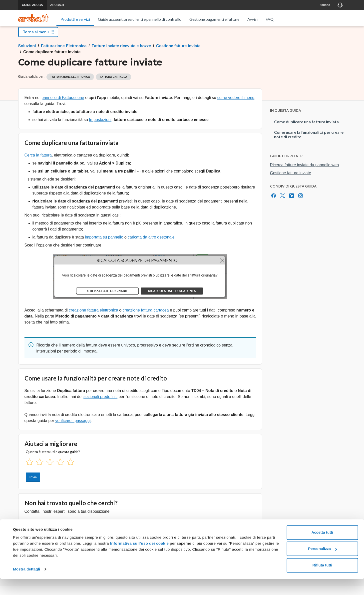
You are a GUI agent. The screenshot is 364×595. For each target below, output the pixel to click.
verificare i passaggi (73, 430)
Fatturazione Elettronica (64, 55)
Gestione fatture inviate (178, 55)
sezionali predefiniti (100, 406)
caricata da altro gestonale (151, 246)
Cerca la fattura (38, 164)
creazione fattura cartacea (146, 319)
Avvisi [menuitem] (252, 19)
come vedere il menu (236, 107)
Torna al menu (38, 41)
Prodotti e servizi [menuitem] (75, 19)
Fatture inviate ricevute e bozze (121, 55)
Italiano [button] (325, 5)
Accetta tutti (322, 548)
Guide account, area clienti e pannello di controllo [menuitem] (140, 19)
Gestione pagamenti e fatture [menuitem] (214, 19)
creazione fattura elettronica (93, 319)
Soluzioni (27, 55)
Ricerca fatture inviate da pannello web (305, 174)
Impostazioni (100, 129)
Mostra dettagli (26, 585)
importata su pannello (104, 246)
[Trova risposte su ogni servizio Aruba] (33, 18)
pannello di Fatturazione (63, 107)
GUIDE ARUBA (32, 5)
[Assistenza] (340, 5)
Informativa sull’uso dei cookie (139, 559)
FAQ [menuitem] (270, 19)
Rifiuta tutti (322, 581)
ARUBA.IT (57, 5)
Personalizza (322, 565)
